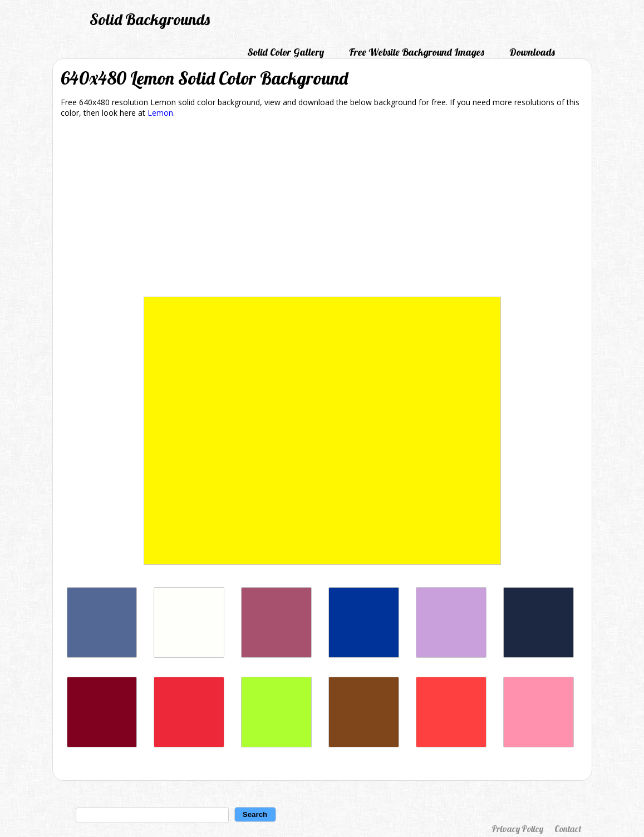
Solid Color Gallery (286, 52)
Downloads (532, 52)
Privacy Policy (517, 829)
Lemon (160, 113)
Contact (568, 829)
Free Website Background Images (417, 52)
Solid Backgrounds (150, 19)
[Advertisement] (322, 209)
